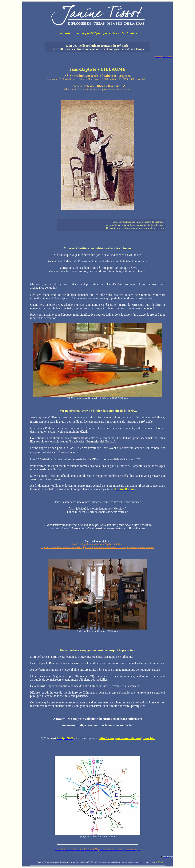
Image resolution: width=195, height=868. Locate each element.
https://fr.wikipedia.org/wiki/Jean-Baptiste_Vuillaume (97, 544)
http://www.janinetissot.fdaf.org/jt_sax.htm (127, 738)
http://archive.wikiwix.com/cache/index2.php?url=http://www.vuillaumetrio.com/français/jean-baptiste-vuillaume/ (97, 547)
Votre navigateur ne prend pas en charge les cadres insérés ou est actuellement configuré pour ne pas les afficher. (97, 20)
